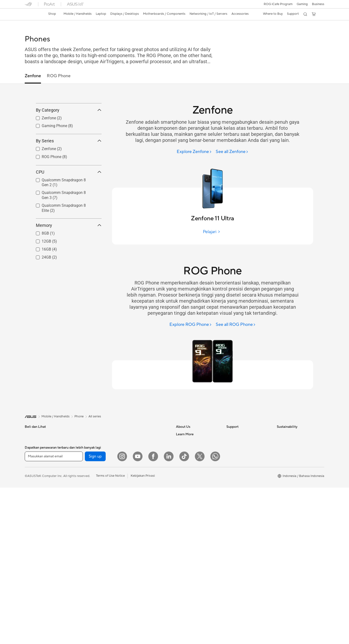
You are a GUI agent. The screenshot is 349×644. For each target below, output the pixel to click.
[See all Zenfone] (232, 152)
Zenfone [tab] (33, 76)
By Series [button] (69, 162)
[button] (302, 4)
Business (318, 4)
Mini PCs (81, 463)
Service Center (237, 470)
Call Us (231, 463)
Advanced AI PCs (188, 569)
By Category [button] (69, 132)
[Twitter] (200, 613)
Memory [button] (69, 247)
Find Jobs (183, 485)
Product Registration (241, 449)
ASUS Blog (184, 529)
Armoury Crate (187, 583)
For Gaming (33, 485)
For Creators (34, 471)
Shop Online (185, 543)
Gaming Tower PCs (88, 449)
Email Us (233, 456)
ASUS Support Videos (242, 485)
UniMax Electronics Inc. (193, 478)
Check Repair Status (241, 434)
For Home (32, 456)
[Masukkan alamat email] (54, 613)
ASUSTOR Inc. (186, 463)
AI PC (180, 576)
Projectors (32, 515)
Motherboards (85, 485)
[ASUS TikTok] (184, 613)
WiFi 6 (129, 449)
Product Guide (186, 536)
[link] (33, 14)
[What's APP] (215, 613)
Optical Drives (135, 434)
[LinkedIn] (169, 613)
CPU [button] (69, 194)
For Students (34, 478)
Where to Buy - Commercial (196, 562)
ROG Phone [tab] (59, 76)
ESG (280, 434)
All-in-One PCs (85, 434)
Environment (286, 441)
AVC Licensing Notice (191, 521)
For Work (31, 464)
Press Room (185, 456)
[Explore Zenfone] (194, 152)
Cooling (81, 507)
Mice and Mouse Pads (140, 504)
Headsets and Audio (139, 511)
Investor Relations (189, 449)
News (180, 441)
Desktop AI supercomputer (144, 482)
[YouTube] (138, 613)
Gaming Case (84, 500)
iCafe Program (186, 514)
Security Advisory (239, 478)
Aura (179, 591)
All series (95, 416)
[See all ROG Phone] (236, 325)
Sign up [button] (95, 613)
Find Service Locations (243, 441)
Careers (182, 492)
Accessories (33, 493)
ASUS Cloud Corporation (194, 470)
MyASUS (233, 492)
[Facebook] (153, 613)
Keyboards (133, 497)
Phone (29, 442)
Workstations (84, 470)
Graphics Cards (86, 492)
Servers (130, 475)
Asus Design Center (190, 507)
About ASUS (185, 434)
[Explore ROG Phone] (191, 325)
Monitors (31, 507)
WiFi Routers (134, 456)
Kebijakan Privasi (143, 632)
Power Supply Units (89, 514)
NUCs (79, 456)
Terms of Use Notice (110, 632)
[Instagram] (122, 613)
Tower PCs (83, 441)
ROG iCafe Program (278, 4)
